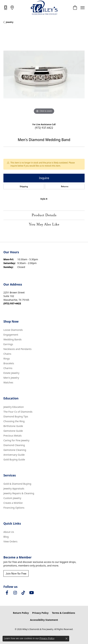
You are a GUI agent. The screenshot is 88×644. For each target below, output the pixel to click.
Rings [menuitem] (7, 359)
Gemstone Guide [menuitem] (13, 431)
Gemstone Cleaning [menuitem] (15, 450)
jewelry (10, 22)
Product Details (44, 215)
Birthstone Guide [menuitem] (13, 426)
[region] (44, 75)
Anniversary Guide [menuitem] (14, 455)
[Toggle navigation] (83, 8)
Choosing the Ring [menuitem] (14, 421)
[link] (6, 8)
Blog (6, 537)
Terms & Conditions (63, 613)
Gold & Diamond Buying (17, 484)
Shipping (24, 186)
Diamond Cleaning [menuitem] (14, 445)
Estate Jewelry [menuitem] (11, 373)
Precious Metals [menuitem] (12, 436)
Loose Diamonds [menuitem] (13, 330)
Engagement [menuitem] (11, 335)
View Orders (10, 541)
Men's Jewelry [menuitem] (11, 378)
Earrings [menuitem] (8, 344)
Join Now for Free (16, 573)
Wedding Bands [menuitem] (12, 339)
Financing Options (14, 508)
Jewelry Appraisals (14, 489)
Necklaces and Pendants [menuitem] (17, 349)
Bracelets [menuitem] (9, 363)
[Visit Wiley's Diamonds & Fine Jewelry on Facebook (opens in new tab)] (7, 593)
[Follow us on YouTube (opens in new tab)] (31, 593)
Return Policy (21, 613)
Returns (65, 186)
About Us (9, 532)
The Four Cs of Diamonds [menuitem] (18, 412)
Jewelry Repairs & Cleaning (19, 493)
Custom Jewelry (12, 498)
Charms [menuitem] (8, 368)
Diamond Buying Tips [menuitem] (16, 416)
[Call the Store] (12, 303)
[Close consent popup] (66, 639)
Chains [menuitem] (7, 354)
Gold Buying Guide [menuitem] (14, 459)
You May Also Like (44, 224)
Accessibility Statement (44, 620)
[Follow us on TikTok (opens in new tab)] (23, 593)
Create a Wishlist (13, 503)
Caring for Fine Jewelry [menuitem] (16, 440)
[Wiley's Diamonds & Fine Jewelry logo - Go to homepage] (44, 8)
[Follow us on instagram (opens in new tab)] (15, 593)
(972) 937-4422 (44, 128)
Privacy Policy (40, 613)
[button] (75, 8)
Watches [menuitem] (8, 382)
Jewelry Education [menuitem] (14, 407)
